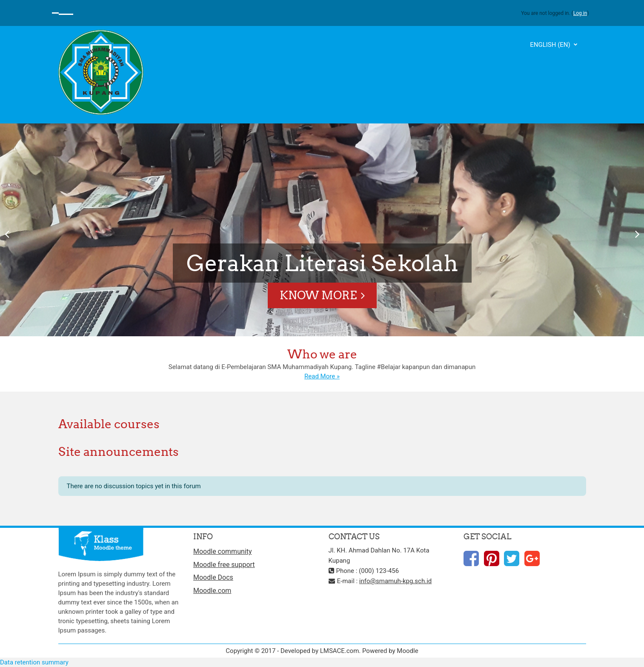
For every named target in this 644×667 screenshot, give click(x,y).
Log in (580, 13)
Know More (318, 295)
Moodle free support (224, 565)
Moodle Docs (213, 577)
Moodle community (223, 551)
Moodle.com (212, 591)
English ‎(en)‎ (551, 45)
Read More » (322, 376)
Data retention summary (34, 662)
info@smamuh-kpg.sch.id (395, 581)
